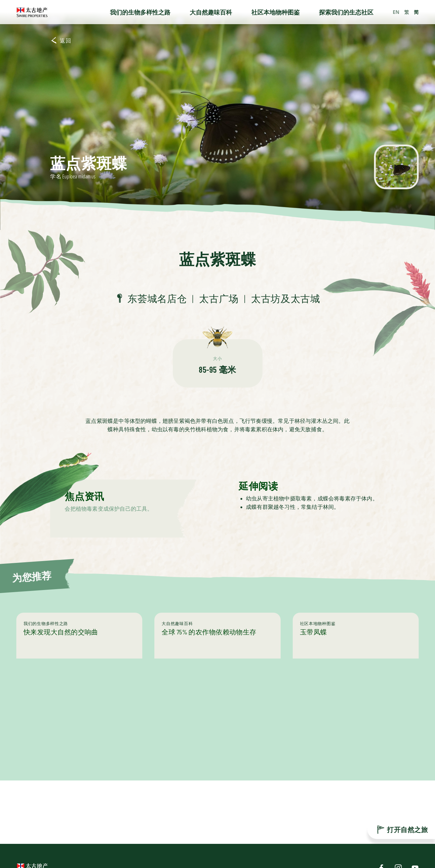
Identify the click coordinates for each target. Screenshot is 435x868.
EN (396, 12)
